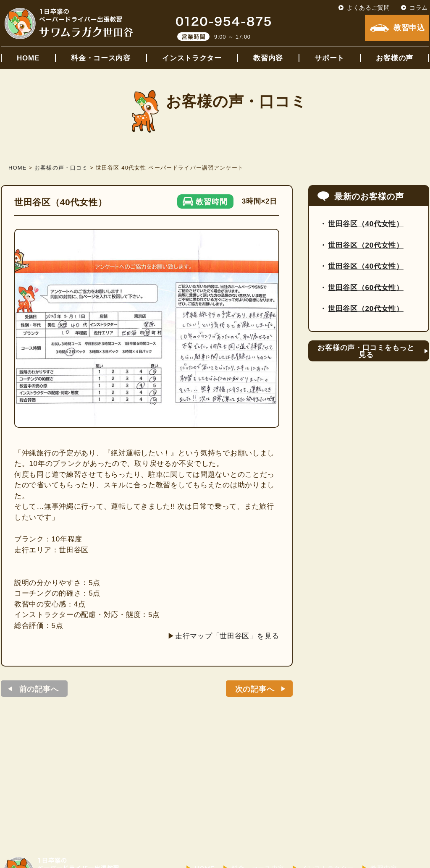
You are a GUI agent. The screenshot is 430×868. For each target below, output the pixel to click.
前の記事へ (39, 689)
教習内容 (268, 58)
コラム (419, 8)
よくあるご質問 (368, 8)
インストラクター (192, 58)
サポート (329, 58)
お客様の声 (395, 58)
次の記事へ (255, 689)
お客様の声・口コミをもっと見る (366, 351)
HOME (28, 58)
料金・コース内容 (101, 58)
